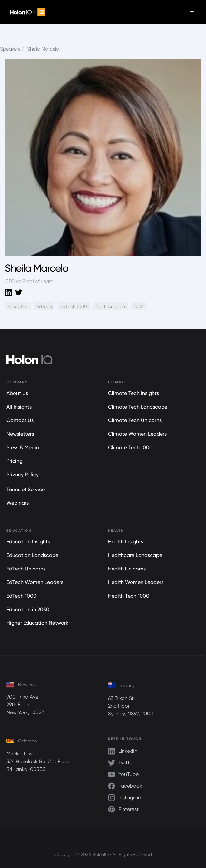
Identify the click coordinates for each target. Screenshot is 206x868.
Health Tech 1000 (129, 596)
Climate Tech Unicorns (135, 420)
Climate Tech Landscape (138, 407)
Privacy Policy (23, 474)
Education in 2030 (28, 609)
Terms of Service (26, 489)
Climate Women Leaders (137, 434)
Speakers (10, 49)
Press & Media (23, 447)
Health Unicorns (127, 569)
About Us (17, 393)
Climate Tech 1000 (130, 447)
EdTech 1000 (21, 596)
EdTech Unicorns (26, 569)
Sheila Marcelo (43, 49)
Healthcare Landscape (135, 555)
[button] (192, 12)
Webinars (18, 503)
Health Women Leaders (136, 582)
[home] (26, 12)
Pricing (15, 461)
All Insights (19, 407)
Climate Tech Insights (133, 393)
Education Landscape (32, 555)
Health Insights (126, 542)
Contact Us (20, 420)
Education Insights (28, 542)
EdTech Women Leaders (35, 582)
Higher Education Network (37, 623)
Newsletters (20, 434)
